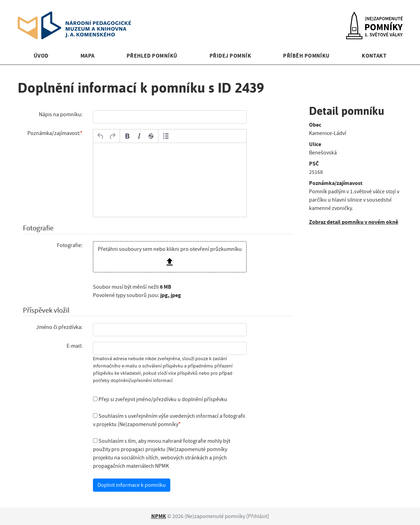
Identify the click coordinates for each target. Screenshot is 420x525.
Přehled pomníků (152, 56)
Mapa (88, 56)
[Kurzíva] (139, 136)
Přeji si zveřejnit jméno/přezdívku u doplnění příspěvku (160, 399)
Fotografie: (70, 245)
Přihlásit (258, 516)
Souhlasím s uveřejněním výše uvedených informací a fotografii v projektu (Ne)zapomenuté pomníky (169, 420)
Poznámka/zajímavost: (54, 133)
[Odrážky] (166, 136)
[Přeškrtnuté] (151, 136)
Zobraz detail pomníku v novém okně (354, 222)
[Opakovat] (112, 136)
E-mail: (75, 346)
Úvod (41, 56)
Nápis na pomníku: (61, 115)
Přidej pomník (230, 56)
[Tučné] (127, 136)
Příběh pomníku (306, 56)
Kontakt (374, 56)
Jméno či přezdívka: (59, 327)
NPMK (159, 516)
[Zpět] (101, 136)
